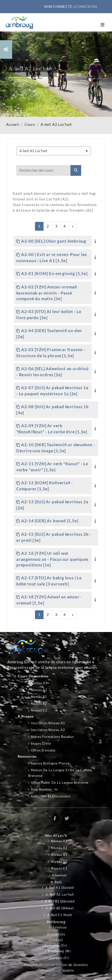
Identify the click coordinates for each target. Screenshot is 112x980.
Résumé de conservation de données (56, 965)
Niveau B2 (39, 703)
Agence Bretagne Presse (50, 763)
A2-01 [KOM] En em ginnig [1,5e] (54, 273)
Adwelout (59, 875)
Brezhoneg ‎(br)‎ (59, 951)
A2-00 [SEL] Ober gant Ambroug (54, 241)
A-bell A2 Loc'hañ (56, 124)
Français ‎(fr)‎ (56, 945)
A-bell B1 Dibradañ (59, 901)
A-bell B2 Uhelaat (59, 908)
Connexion (86, 7)
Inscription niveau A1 (48, 723)
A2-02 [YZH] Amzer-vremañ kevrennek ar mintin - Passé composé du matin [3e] (47, 293)
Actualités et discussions (51, 796)
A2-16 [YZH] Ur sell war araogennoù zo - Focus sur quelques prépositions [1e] (52, 559)
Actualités (56, 934)
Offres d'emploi (43, 750)
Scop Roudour (42, 789)
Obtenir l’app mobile (56, 970)
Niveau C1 (39, 710)
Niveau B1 (39, 697)
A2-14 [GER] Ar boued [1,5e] (50, 521)
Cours (30, 124)
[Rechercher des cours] (43, 170)
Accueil (13, 124)
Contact (56, 940)
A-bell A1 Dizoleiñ (59, 888)
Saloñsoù (59, 927)
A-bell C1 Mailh (59, 915)
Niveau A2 (39, 690)
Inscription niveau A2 (48, 730)
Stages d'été (41, 743)
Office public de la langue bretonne (60, 782)
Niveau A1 (39, 683)
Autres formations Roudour (52, 737)
